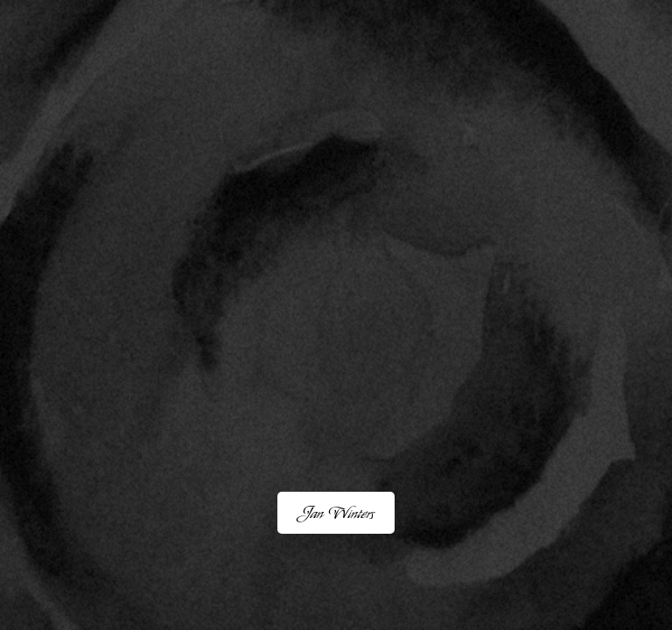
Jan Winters (336, 513)
